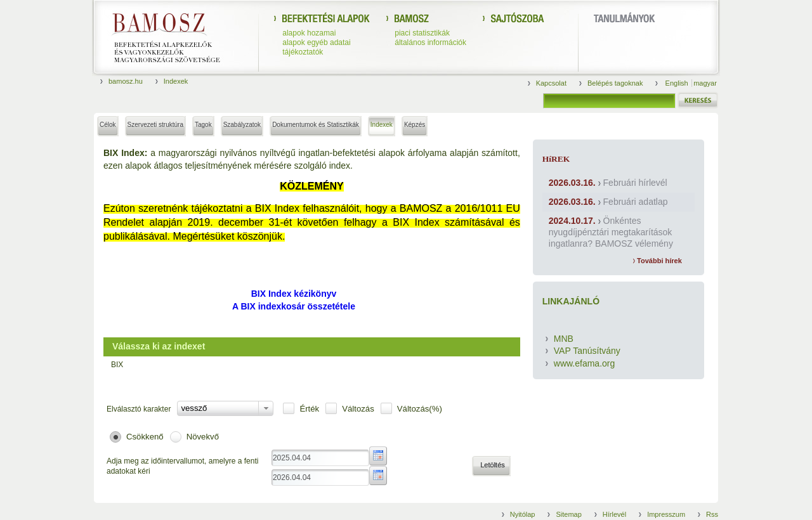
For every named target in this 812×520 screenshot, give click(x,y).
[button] (491, 466)
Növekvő (203, 437)
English (678, 83)
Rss (712, 514)
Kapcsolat (551, 83)
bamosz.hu (126, 81)
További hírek (658, 261)
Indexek (176, 81)
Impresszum (666, 514)
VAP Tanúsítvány (587, 351)
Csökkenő (145, 437)
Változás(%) (420, 409)
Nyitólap (523, 514)
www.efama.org (584, 363)
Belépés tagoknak (615, 83)
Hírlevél (614, 514)
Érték (309, 409)
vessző (194, 408)
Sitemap (568, 514)
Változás (358, 409)
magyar (705, 83)
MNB (564, 339)
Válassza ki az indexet (159, 346)
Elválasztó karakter (139, 409)
